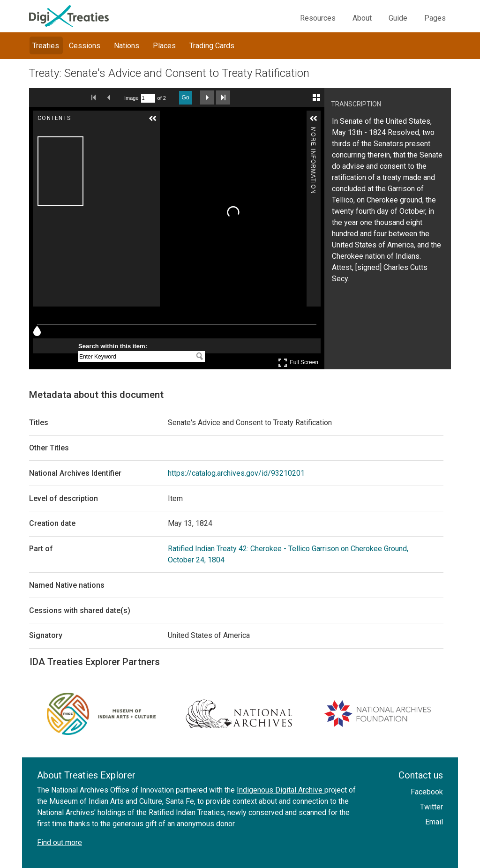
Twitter (431, 807)
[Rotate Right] (196, 124)
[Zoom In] (170, 124)
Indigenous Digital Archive (281, 790)
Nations (127, 46)
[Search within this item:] (136, 357)
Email (434, 822)
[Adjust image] (210, 124)
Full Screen (298, 363)
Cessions (85, 46)
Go (186, 97)
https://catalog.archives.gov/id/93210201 (236, 473)
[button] (153, 119)
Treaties (46, 46)
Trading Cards (212, 46)
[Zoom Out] (183, 124)
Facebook (427, 792)
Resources (318, 18)
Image (131, 98)
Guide (398, 18)
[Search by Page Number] (148, 98)
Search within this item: (113, 346)
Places (164, 46)
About (362, 18)
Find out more (60, 842)
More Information (313, 131)
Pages (435, 18)
